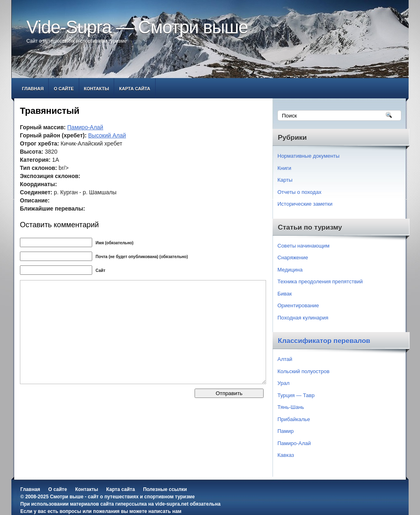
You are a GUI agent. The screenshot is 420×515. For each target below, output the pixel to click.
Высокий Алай (107, 135)
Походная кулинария (303, 318)
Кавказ (286, 455)
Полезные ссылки (165, 489)
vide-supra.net (172, 504)
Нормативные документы (309, 156)
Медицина (290, 270)
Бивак (285, 294)
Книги (284, 168)
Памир (286, 431)
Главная (33, 89)
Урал (284, 383)
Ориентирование (298, 305)
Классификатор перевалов (324, 341)
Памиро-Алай (86, 127)
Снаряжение (293, 257)
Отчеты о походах (299, 192)
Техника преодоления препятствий (320, 281)
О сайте (64, 89)
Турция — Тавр (296, 395)
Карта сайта (134, 89)
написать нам (165, 511)
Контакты (97, 89)
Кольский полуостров (303, 371)
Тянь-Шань (291, 407)
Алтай (285, 359)
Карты (285, 180)
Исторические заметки (305, 204)
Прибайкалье (294, 419)
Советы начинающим (303, 246)
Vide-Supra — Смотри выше (137, 27)
